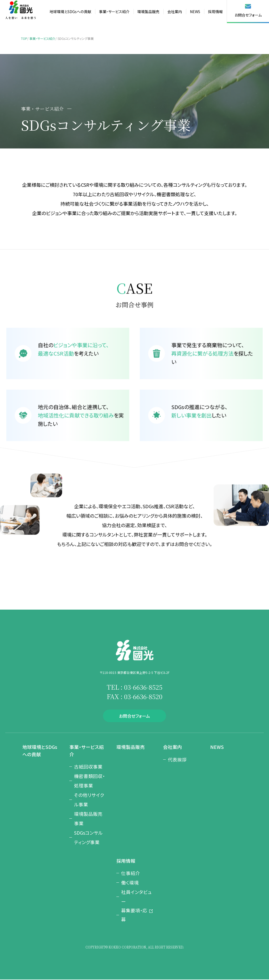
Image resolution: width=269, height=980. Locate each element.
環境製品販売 (148, 12)
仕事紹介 (131, 872)
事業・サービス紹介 (114, 12)
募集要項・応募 (134, 915)
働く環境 (130, 882)
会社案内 (175, 12)
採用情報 (215, 12)
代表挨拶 (177, 759)
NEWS (195, 12)
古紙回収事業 (88, 766)
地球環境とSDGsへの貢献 (70, 12)
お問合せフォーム (248, 11)
